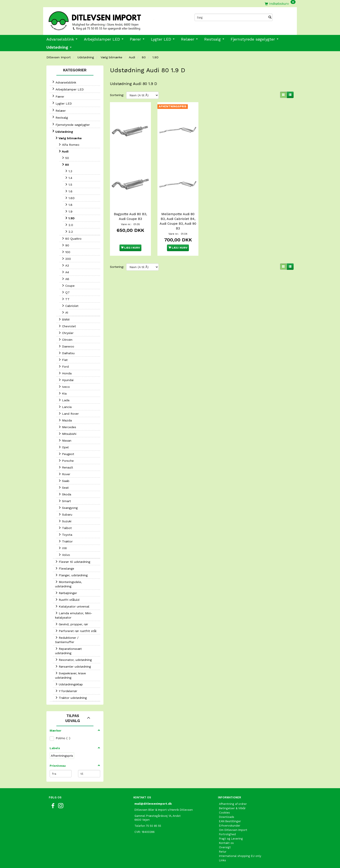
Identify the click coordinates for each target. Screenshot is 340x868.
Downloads (227, 817)
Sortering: (117, 95)
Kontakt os (226, 843)
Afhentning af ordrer (233, 804)
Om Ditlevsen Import (233, 830)
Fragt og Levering (231, 839)
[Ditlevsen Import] (107, 19)
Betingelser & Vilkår (232, 808)
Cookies (224, 813)
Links (222, 860)
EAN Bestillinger (230, 821)
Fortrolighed (227, 834)
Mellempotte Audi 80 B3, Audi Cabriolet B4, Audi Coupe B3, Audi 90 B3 (178, 220)
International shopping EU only (240, 856)
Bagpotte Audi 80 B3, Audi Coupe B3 (130, 215)
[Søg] (270, 17)
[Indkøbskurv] (280, 4)
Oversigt (225, 847)
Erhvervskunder (230, 826)
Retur (223, 852)
